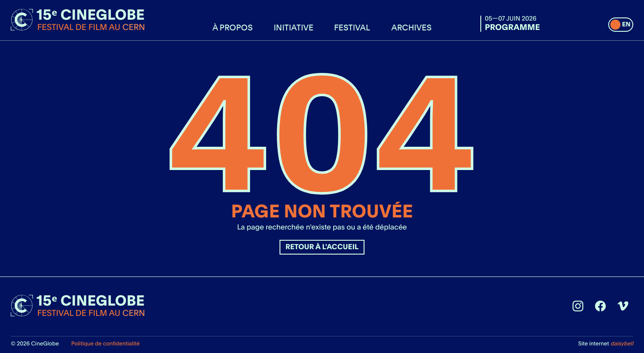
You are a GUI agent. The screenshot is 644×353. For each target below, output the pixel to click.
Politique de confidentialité (105, 343)
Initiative (294, 27)
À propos (233, 27)
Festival (352, 27)
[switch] (621, 25)
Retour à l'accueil (322, 247)
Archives (411, 27)
